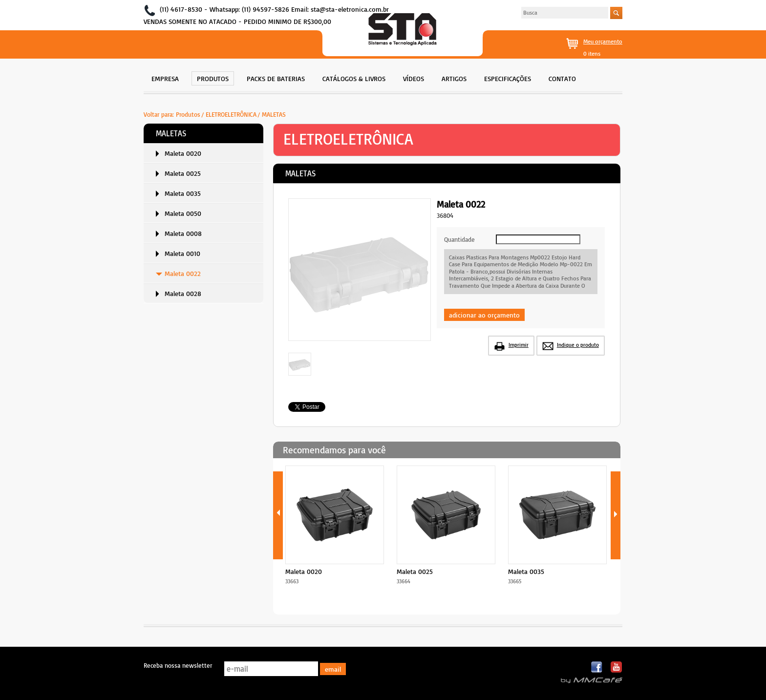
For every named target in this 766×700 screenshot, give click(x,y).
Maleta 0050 (183, 213)
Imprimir (519, 345)
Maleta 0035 (183, 193)
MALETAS (274, 114)
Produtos (188, 114)
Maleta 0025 (183, 173)
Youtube (616, 668)
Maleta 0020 (183, 153)
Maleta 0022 (183, 273)
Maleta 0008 (183, 233)
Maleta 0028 (183, 293)
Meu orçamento (603, 41)
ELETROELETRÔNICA (231, 114)
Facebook (597, 668)
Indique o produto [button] (578, 345)
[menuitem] (165, 77)
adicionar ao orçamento (484, 315)
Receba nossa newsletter (178, 665)
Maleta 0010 (182, 253)
